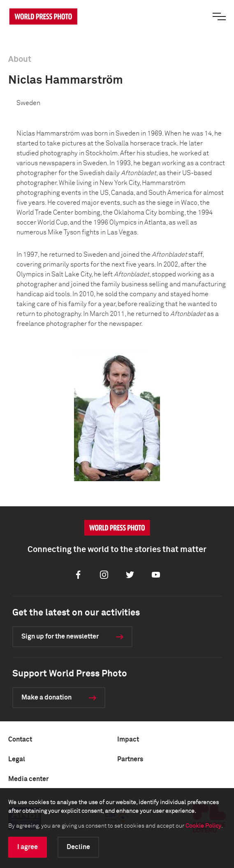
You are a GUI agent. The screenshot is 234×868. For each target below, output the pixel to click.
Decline (78, 847)
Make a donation (46, 697)
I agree (28, 847)
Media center (28, 779)
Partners (130, 759)
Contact (20, 739)
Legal (17, 759)
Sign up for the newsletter (60, 636)
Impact (128, 739)
